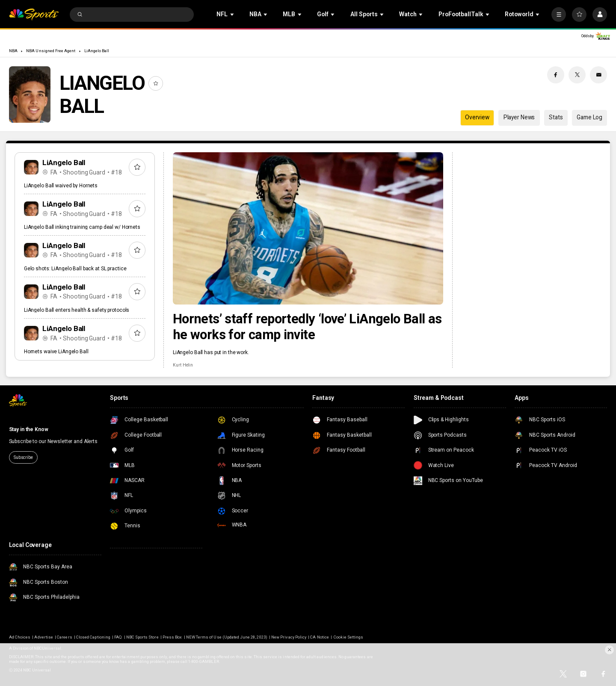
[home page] (34, 15)
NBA (13, 51)
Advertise (43, 637)
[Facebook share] (556, 75)
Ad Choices (20, 637)
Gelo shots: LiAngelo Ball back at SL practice (75, 269)
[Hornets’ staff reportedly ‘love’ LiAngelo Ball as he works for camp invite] (308, 228)
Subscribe (23, 457)
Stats (556, 117)
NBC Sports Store (142, 637)
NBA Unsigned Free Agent (51, 51)
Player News (519, 117)
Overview (477, 117)
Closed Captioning (93, 637)
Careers (64, 637)
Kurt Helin (183, 365)
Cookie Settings (348, 637)
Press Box (172, 637)
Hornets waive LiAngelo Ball (56, 352)
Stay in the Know (29, 429)
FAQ (118, 637)
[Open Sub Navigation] (233, 14)
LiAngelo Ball (97, 51)
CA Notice (319, 637)
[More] (559, 15)
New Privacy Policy (289, 637)
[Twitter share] (577, 75)
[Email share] (598, 75)
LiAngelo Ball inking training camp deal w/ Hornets (82, 227)
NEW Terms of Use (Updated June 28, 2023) (227, 637)
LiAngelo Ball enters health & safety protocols (77, 310)
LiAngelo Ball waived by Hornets (61, 186)
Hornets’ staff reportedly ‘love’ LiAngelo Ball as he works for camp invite (307, 327)
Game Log (589, 117)
